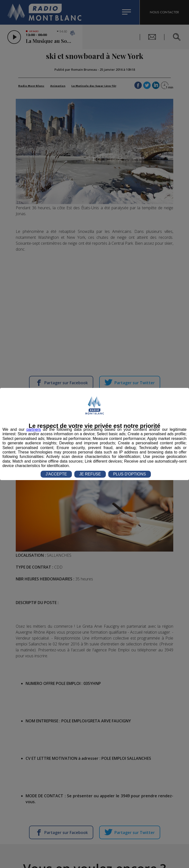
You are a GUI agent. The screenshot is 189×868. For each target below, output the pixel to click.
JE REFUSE (90, 474)
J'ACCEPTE (56, 474)
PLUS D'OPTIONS (130, 474)
